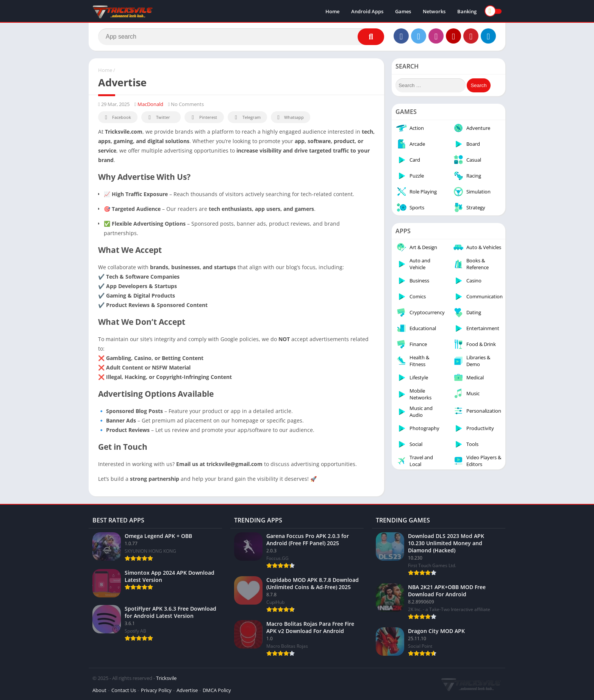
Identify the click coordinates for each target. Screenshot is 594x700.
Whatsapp (290, 118)
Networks (434, 11)
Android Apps (367, 11)
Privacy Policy (156, 690)
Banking (467, 11)
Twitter (158, 118)
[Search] (241, 37)
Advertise (187, 690)
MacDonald (150, 104)
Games (403, 11)
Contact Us (124, 690)
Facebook (117, 118)
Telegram (246, 118)
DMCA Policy (217, 690)
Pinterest (203, 118)
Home (332, 11)
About (99, 690)
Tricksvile (166, 678)
